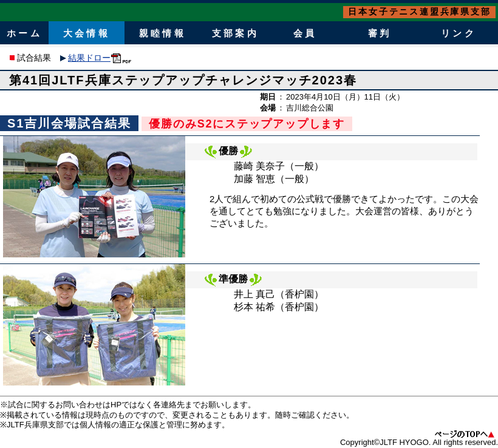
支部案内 (235, 33)
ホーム (24, 33)
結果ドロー (89, 58)
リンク (458, 33)
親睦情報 (162, 33)
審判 (380, 33)
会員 (305, 33)
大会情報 (86, 33)
